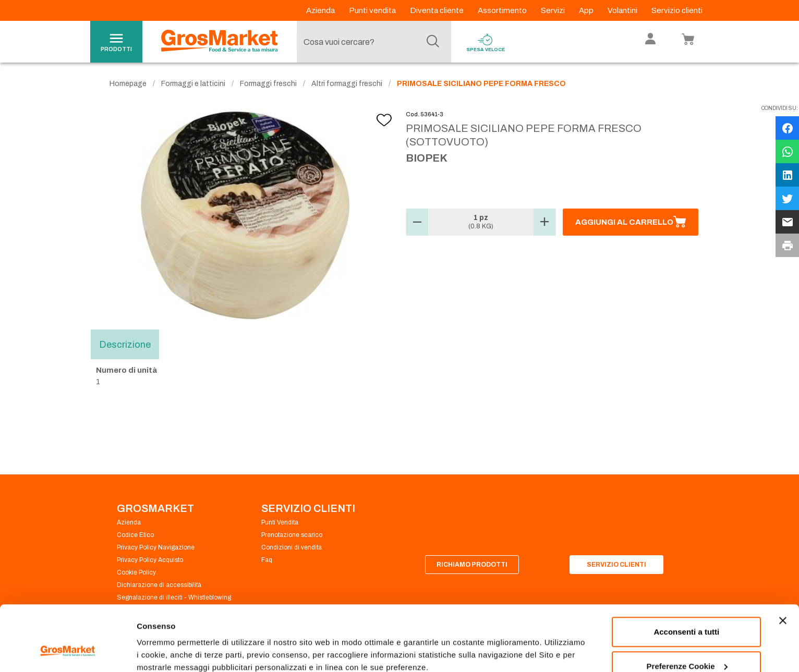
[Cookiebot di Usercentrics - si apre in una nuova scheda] (68, 652)
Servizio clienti (677, 10)
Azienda (321, 10)
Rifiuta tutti (687, 644)
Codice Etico (135, 535)
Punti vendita (373, 10)
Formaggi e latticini (193, 84)
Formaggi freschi (268, 84)
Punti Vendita (280, 522)
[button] (417, 222)
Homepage (128, 84)
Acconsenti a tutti (686, 576)
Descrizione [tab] (125, 344)
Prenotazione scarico (292, 535)
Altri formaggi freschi (347, 84)
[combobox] (371, 42)
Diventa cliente (438, 10)
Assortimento (503, 10)
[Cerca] (433, 42)
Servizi (554, 10)
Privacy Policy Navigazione (156, 547)
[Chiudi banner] (783, 565)
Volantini (623, 10)
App (587, 10)
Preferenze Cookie (171, 640)
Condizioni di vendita (292, 547)
